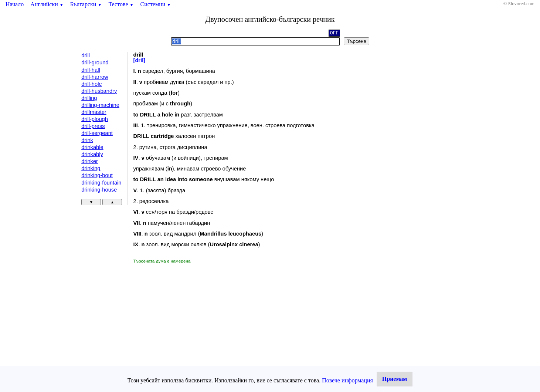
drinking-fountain (101, 183)
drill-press (93, 126)
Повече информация (347, 380)
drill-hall (91, 70)
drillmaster (94, 112)
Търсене (356, 41)
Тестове (121, 4)
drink (87, 140)
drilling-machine (100, 105)
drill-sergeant (97, 133)
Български (86, 4)
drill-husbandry (99, 91)
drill (86, 55)
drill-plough (95, 119)
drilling (89, 98)
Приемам (395, 379)
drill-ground (95, 62)
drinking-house (99, 190)
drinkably (92, 154)
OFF (334, 33)
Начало (15, 4)
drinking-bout (97, 175)
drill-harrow (95, 77)
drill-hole (91, 84)
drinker (90, 161)
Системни (156, 4)
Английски (47, 4)
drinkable (92, 147)
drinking (91, 168)
